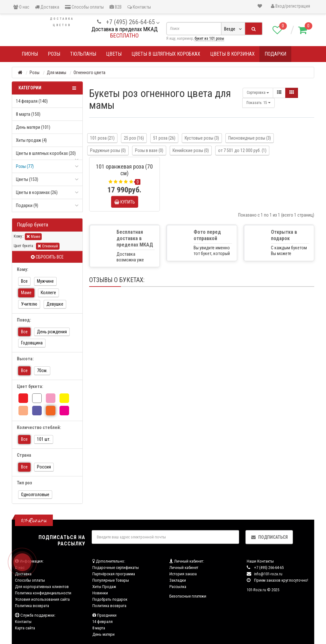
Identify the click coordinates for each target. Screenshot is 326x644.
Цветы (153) (27, 179)
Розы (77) (25, 166)
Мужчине (45, 281)
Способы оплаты (84, 7)
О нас (21, 7)
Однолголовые (35, 495)
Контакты (139, 7)
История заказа (183, 574)
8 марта (99, 628)
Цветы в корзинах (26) (37, 192)
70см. (42, 370)
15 (259, 103)
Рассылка (178, 587)
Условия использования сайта (42, 599)
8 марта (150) (28, 114)
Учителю (29, 304)
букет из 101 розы (209, 38)
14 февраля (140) (32, 101)
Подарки (275, 54)
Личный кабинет (184, 568)
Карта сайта (25, 628)
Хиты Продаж (104, 587)
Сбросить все (47, 257)
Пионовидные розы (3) (250, 138)
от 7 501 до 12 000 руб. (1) (242, 150)
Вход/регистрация (291, 6)
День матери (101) (33, 127)
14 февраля (103, 622)
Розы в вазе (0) (149, 150)
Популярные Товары (111, 580)
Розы (54, 54)
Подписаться (269, 537)
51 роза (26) (164, 138)
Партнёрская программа (114, 574)
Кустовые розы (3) (202, 138)
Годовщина (32, 343)
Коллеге (48, 293)
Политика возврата (32, 606)
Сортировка (258, 93)
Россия (44, 467)
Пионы (30, 54)
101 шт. (44, 439)
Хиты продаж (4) (31, 140)
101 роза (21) (102, 138)
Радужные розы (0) (108, 150)
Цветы (114, 54)
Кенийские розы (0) (191, 150)
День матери (103, 634)
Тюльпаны (83, 54)
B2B (116, 7)
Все (24, 281)
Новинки (100, 593)
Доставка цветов (62, 22)
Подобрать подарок (110, 599)
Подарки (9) (27, 205)
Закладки (178, 580)
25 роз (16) (134, 138)
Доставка (47, 7)
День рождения (52, 332)
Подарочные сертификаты (116, 568)
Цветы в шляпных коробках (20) (46, 153)
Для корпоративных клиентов (42, 587)
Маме (33, 236)
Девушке (55, 304)
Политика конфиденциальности (43, 593)
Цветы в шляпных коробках (166, 54)
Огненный (48, 246)
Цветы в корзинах (232, 54)
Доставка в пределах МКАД (124, 29)
